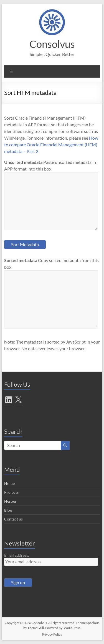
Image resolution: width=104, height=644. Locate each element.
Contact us (13, 519)
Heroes (10, 501)
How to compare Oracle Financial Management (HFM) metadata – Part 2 (51, 145)
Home (9, 483)
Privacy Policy (52, 634)
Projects (11, 492)
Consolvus (52, 44)
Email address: (17, 555)
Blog (8, 510)
